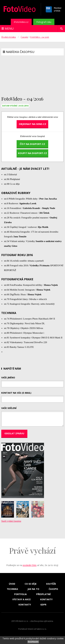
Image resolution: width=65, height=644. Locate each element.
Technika (12, 589)
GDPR (43, 605)
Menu (9, 28)
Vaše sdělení (9, 408)
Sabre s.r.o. (42, 629)
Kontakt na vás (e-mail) (16, 393)
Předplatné (43, 594)
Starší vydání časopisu (11, 521)
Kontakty (46, 599)
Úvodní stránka (9, 37)
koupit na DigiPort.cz (32, 153)
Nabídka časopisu (20, 52)
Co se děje (31, 584)
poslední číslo (30, 565)
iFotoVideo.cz (21, 22)
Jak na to (33, 589)
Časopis (24, 37)
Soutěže (51, 584)
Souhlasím (33, 642)
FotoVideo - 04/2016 (40, 37)
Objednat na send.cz (32, 124)
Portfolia (20, 594)
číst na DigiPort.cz (32, 144)
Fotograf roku (44, 22)
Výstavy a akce (22, 599)
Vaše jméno (8, 378)
